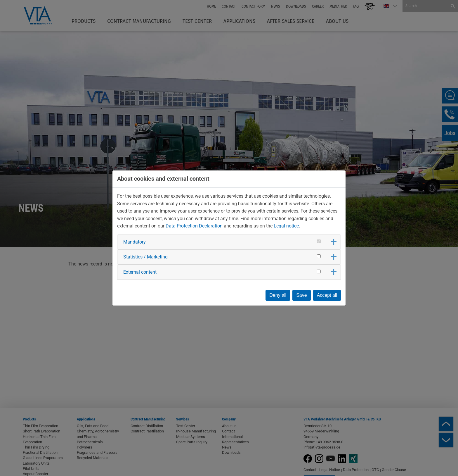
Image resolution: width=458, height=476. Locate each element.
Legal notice (286, 226)
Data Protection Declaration (194, 226)
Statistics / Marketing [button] (145, 257)
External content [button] (140, 272)
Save (301, 295)
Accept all (327, 295)
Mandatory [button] (135, 242)
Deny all (278, 295)
